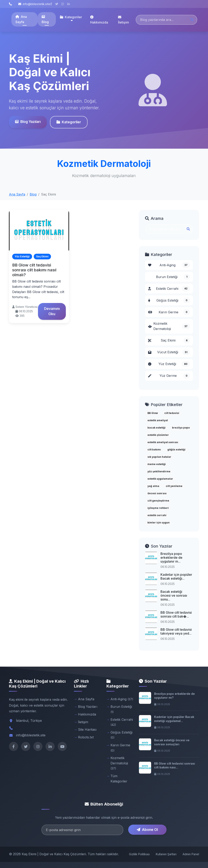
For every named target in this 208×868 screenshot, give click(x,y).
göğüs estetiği (176, 450)
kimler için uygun (159, 523)
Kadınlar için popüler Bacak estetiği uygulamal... (174, 719)
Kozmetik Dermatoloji (169, 326)
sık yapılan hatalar (159, 457)
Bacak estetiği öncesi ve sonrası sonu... (174, 595)
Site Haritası (87, 729)
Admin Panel (191, 854)
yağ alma (153, 486)
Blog (45, 19)
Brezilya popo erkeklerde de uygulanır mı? (174, 696)
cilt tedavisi (172, 413)
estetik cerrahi (157, 515)
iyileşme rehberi (158, 508)
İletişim (123, 20)
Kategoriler (69, 122)
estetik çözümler (158, 435)
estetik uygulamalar (160, 479)
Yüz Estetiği (169, 364)
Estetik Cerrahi (169, 289)
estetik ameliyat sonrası (163, 442)
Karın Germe (169, 312)
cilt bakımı (154, 450)
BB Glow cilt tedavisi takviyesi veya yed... (176, 631)
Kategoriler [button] (71, 17)
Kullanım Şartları (166, 854)
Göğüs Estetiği (169, 300)
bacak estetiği (157, 428)
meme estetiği (157, 464)
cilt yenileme (174, 486)
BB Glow (153, 413)
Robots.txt (86, 737)
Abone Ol (147, 830)
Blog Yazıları (28, 122)
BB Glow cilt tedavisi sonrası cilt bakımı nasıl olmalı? (34, 270)
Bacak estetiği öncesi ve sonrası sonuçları (172, 742)
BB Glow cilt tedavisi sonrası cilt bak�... (176, 614)
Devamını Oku (52, 311)
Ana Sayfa (21, 19)
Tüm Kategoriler (119, 779)
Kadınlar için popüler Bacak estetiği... (176, 576)
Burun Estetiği (173, 277)
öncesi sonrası (157, 493)
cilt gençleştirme (158, 501)
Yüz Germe (169, 376)
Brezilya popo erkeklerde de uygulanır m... (171, 558)
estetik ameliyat (158, 420)
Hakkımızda (99, 20)
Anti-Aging (169, 265)
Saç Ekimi (169, 341)
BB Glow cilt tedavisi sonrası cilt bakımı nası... (175, 765)
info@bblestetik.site (34, 4)
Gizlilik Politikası (139, 854)
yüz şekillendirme (159, 471)
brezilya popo (181, 428)
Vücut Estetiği (169, 352)
